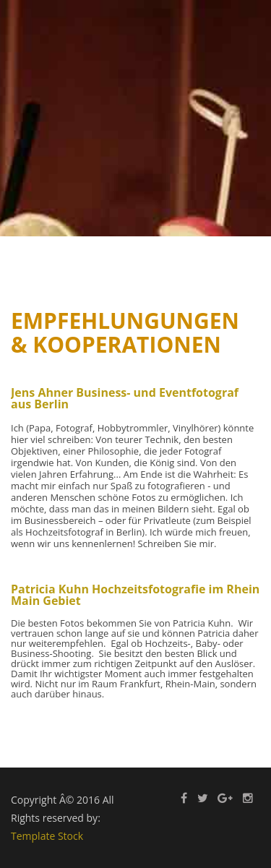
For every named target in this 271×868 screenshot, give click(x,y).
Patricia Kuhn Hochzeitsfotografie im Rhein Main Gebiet (135, 595)
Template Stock (47, 836)
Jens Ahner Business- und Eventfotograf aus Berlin (125, 398)
